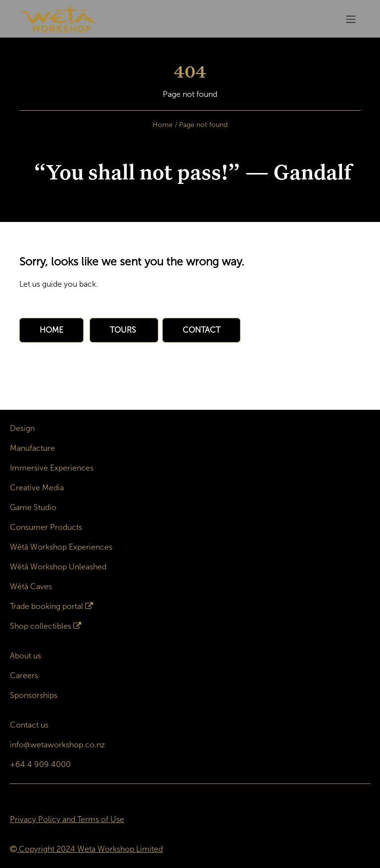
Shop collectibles (41, 626)
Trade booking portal (47, 606)
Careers (24, 675)
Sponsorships (34, 695)
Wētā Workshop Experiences (61, 547)
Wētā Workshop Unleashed (58, 567)
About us (25, 656)
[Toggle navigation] (351, 19)
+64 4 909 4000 (40, 764)
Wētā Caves (31, 586)
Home (163, 125)
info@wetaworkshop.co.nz (57, 745)
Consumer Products (46, 527)
